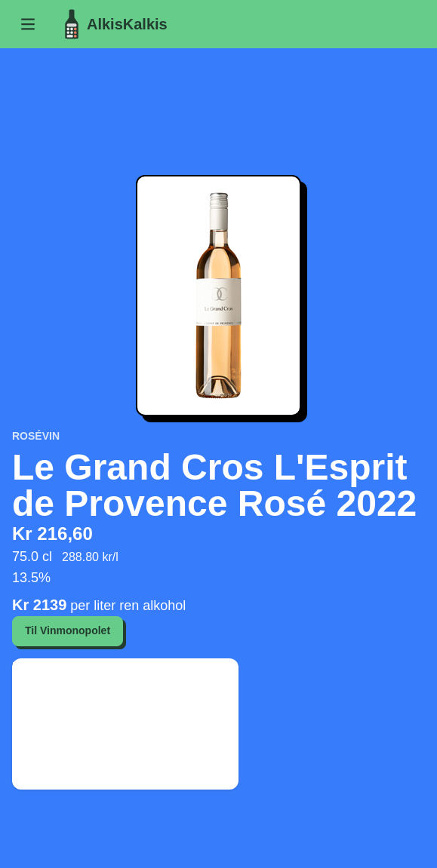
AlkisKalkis (112, 24)
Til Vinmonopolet (68, 630)
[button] (28, 24)
